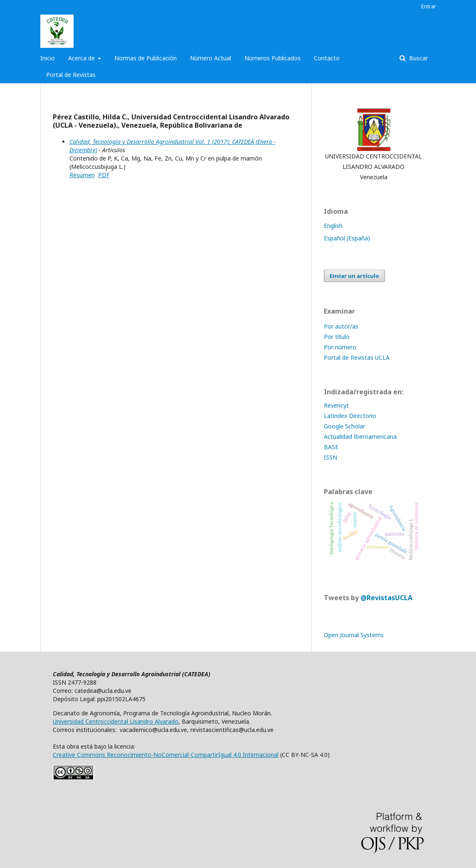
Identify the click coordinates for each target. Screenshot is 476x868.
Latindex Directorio (351, 416)
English (333, 226)
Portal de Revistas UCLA (357, 357)
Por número (340, 347)
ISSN (330, 457)
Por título (337, 337)
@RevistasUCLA (386, 598)
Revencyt (336, 405)
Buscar (418, 58)
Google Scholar (344, 426)
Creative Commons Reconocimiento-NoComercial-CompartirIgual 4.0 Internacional (166, 755)
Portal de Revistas (71, 75)
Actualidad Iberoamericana (360, 436)
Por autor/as (341, 326)
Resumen (82, 175)
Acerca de (82, 58)
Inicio (48, 58)
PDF (104, 175)
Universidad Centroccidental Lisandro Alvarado (116, 721)
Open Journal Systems (354, 635)
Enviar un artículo (354, 276)
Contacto (327, 58)
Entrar (429, 6)
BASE (331, 447)
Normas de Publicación (146, 58)
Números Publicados (273, 58)
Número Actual (211, 58)
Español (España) (347, 238)
